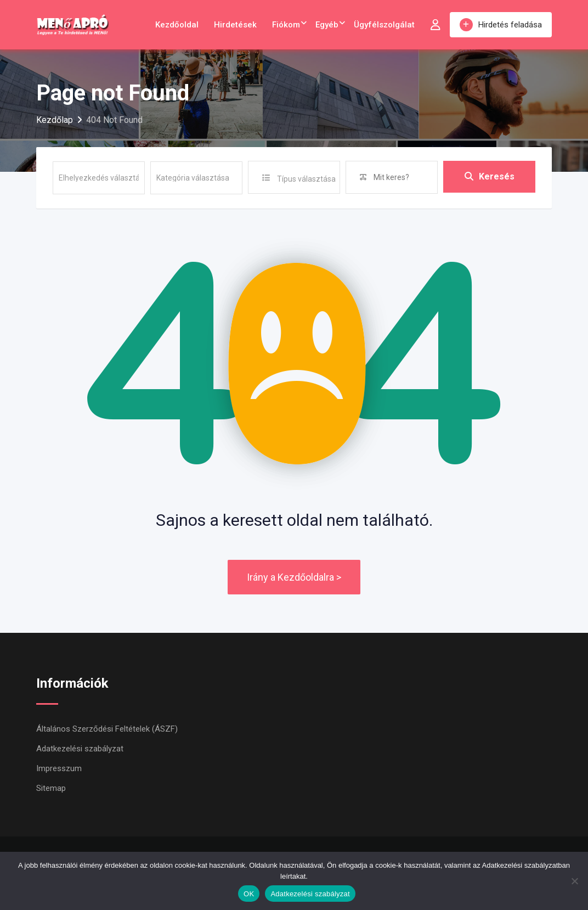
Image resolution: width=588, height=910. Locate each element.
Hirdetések (235, 25)
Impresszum (59, 768)
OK (249, 894)
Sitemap (51, 788)
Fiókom (286, 25)
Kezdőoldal (177, 25)
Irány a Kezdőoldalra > (294, 577)
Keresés (490, 177)
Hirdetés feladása (501, 25)
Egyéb (327, 25)
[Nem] (574, 881)
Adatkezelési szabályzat (80, 749)
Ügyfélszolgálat (384, 25)
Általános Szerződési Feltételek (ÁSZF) (107, 729)
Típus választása (306, 179)
